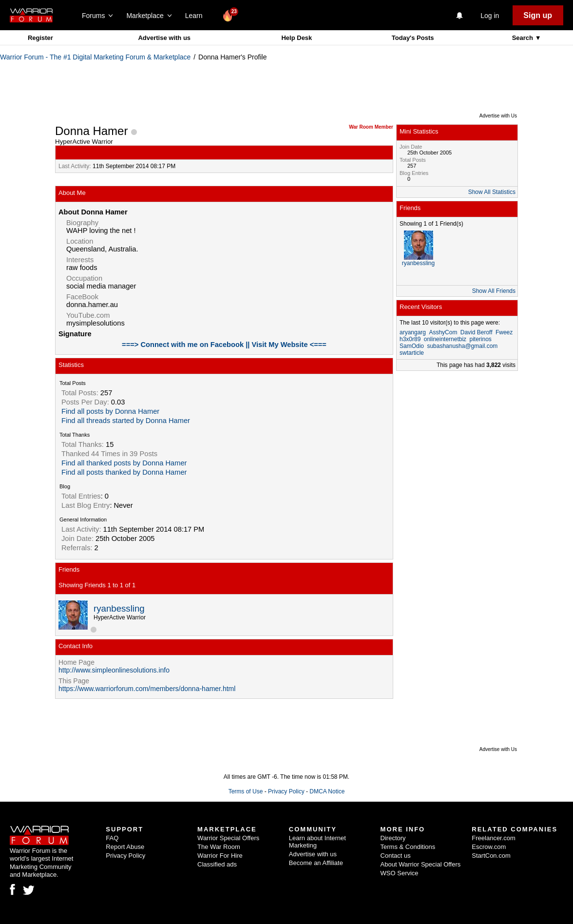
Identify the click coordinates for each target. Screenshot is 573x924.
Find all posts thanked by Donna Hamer (124, 472)
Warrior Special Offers (228, 838)
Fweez (504, 332)
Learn (197, 16)
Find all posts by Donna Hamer (110, 411)
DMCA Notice (327, 791)
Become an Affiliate (316, 863)
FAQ (112, 838)
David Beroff (477, 332)
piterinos (480, 339)
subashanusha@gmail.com (462, 346)
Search (524, 38)
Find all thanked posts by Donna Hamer (124, 463)
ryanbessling (119, 608)
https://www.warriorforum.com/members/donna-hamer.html (147, 689)
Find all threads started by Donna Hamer (126, 421)
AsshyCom (443, 332)
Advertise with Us (498, 116)
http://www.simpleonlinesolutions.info (114, 670)
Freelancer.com (494, 838)
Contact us (396, 856)
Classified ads (217, 864)
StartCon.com (491, 856)
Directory (393, 838)
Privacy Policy (286, 791)
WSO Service (400, 873)
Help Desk (296, 38)
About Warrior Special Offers (421, 864)
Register (40, 38)
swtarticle (412, 353)
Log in (490, 16)
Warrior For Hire (220, 856)
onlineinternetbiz (445, 339)
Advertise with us (164, 38)
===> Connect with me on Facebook (184, 345)
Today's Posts (413, 38)
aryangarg (413, 332)
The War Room (219, 847)
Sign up (538, 15)
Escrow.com (489, 847)
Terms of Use (246, 791)
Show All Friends (494, 291)
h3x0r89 (410, 339)
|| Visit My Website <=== (286, 345)
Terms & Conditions (408, 847)
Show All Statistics (492, 192)
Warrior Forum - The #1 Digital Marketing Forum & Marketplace (95, 57)
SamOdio (412, 346)
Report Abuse (125, 847)
